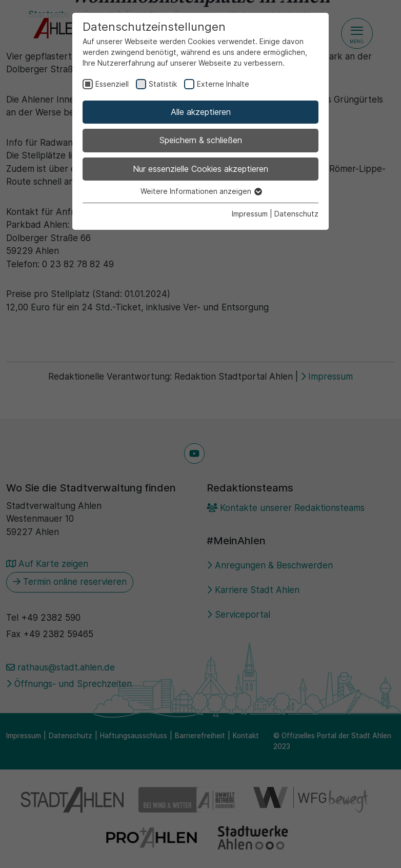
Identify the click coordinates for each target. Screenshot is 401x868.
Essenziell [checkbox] (112, 84)
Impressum (250, 214)
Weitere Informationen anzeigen (201, 191)
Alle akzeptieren (201, 112)
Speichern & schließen (201, 140)
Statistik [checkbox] (163, 84)
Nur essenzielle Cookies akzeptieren (200, 169)
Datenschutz (296, 214)
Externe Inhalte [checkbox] (223, 84)
